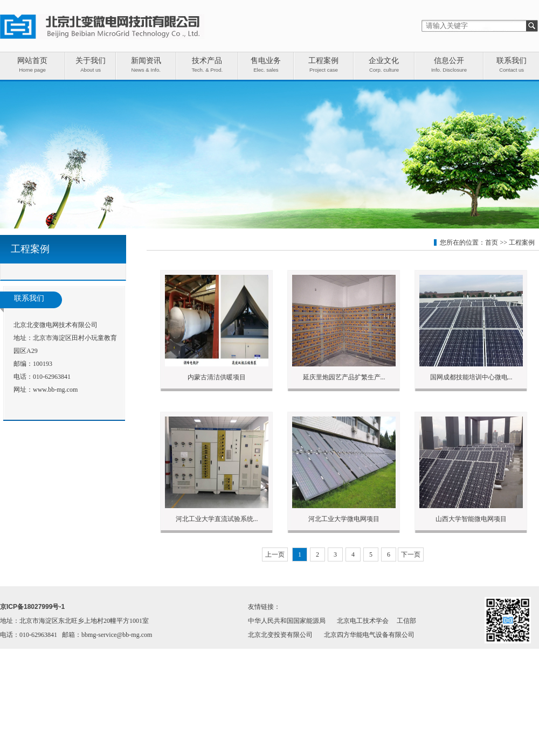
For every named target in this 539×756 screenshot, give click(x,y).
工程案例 (522, 242)
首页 (492, 242)
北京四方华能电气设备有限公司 (369, 635)
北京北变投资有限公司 (280, 635)
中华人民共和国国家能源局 (287, 621)
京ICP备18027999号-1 (32, 607)
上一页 (275, 554)
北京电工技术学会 (363, 621)
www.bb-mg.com (55, 390)
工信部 (406, 621)
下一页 (411, 554)
